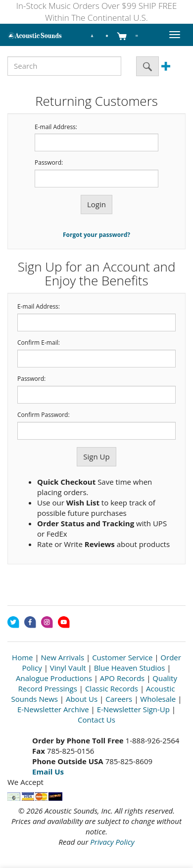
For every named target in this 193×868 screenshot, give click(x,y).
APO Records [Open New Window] (122, 678)
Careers (119, 699)
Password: (49, 163)
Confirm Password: (44, 415)
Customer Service (122, 657)
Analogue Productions (54, 678)
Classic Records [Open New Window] (112, 688)
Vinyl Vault (68, 668)
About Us (82, 699)
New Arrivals (63, 657)
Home (22, 657)
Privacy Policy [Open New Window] (112, 842)
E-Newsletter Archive (53, 709)
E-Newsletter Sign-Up (133, 709)
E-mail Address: (56, 127)
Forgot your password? (96, 235)
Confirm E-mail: (39, 343)
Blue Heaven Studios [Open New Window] (130, 668)
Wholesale (158, 699)
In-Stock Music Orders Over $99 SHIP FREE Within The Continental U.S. (97, 12)
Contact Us (96, 720)
